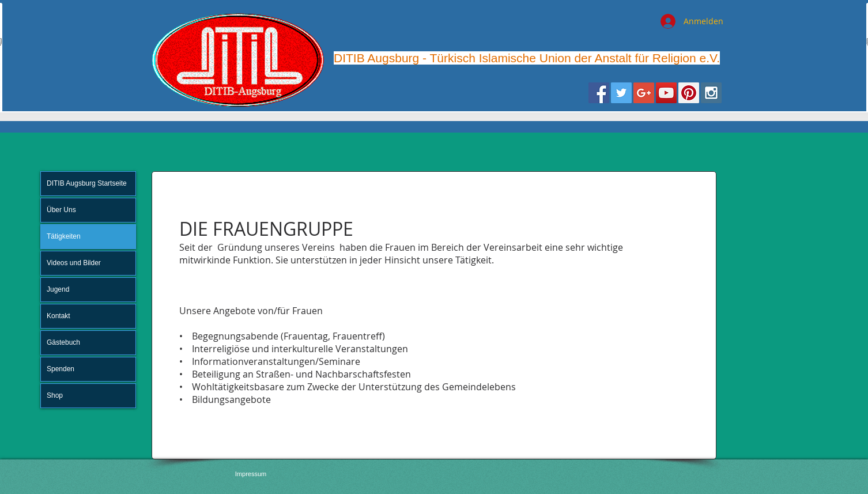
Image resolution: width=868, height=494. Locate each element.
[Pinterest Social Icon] (689, 93)
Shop (55, 395)
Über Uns (61, 210)
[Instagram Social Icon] (711, 93)
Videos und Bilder (74, 263)
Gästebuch (63, 342)
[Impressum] (251, 474)
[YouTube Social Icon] (666, 93)
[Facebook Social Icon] (599, 93)
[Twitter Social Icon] (621, 93)
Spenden (61, 369)
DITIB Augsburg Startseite (87, 183)
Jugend (58, 289)
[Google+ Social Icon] (644, 93)
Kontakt (59, 316)
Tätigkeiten (64, 236)
